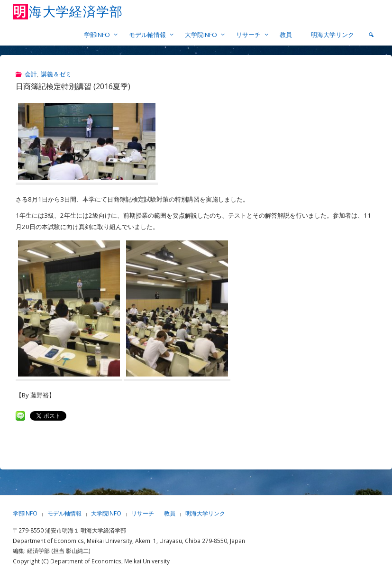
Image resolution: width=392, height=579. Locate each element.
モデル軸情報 (64, 513)
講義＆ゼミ (56, 74)
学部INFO (25, 513)
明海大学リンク (205, 513)
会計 (31, 74)
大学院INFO (106, 513)
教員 (170, 513)
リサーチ (143, 513)
